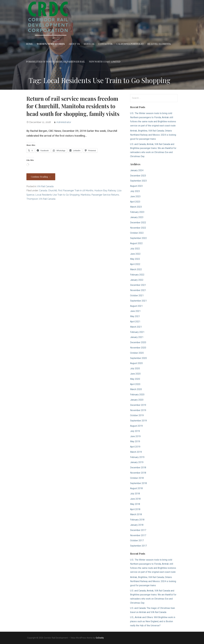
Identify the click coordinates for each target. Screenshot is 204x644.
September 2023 (138, 181)
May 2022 (135, 259)
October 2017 (137, 540)
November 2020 (138, 348)
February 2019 (137, 457)
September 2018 (138, 483)
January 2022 (137, 280)
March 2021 (136, 327)
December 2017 (138, 530)
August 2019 (136, 426)
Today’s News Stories (51, 44)
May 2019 (135, 441)
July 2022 (135, 249)
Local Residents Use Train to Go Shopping (57, 195)
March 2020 (136, 389)
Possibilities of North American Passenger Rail (56, 62)
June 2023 (135, 196)
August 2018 (136, 488)
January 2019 (137, 462)
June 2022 (135, 254)
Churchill (52, 191)
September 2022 (138, 238)
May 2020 (135, 379)
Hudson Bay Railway (105, 191)
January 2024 (137, 170)
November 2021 (138, 290)
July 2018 (135, 494)
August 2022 (136, 243)
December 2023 (138, 176)
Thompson (32, 199)
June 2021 (135, 311)
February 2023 (137, 212)
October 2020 (137, 353)
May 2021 (135, 316)
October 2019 (137, 415)
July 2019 (135, 431)
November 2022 (138, 228)
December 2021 (138, 285)
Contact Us (105, 44)
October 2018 (137, 478)
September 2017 (138, 546)
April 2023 (135, 202)
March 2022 (136, 269)
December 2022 (138, 223)
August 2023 (136, 186)
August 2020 (136, 363)
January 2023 (137, 217)
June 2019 (135, 436)
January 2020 (137, 400)
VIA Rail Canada (45, 186)
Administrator (64, 122)
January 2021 (137, 337)
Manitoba (85, 195)
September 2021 (138, 301)
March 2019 (136, 452)
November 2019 (138, 410)
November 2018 (138, 473)
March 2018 (136, 514)
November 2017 (138, 535)
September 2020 (138, 358)
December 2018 (138, 468)
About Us (74, 44)
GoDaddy (100, 638)
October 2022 (137, 233)
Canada (43, 191)
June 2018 (135, 499)
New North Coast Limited (105, 62)
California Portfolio (130, 44)
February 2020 (137, 395)
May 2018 (135, 504)
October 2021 (137, 296)
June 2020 (135, 374)
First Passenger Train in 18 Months (76, 191)
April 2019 (135, 447)
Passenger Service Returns (105, 195)
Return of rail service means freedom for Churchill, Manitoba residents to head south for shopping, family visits (73, 106)
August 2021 (136, 306)
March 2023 (136, 207)
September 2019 (138, 421)
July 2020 (135, 368)
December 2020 (138, 342)
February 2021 (137, 332)
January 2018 (137, 525)
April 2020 (135, 384)
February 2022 (137, 275)
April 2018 (135, 509)
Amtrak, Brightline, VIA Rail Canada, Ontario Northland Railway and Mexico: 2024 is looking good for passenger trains (153, 135)
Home (29, 44)
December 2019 (138, 405)
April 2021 (135, 322)
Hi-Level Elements (159, 44)
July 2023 (135, 191)
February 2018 (137, 520)
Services (89, 44)
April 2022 (135, 264)
